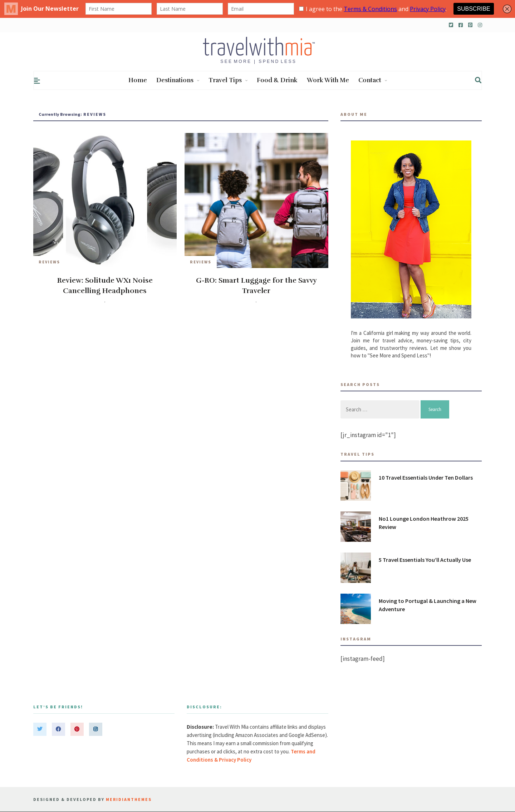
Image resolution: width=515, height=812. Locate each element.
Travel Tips (228, 80)
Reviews (49, 262)
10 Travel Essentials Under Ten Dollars (426, 477)
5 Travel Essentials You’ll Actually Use (425, 560)
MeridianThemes (129, 799)
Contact (373, 80)
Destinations (178, 80)
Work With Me (328, 80)
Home (138, 80)
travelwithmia (86, 302)
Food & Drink (277, 80)
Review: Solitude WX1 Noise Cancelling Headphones (105, 286)
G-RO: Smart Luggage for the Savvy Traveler (256, 286)
